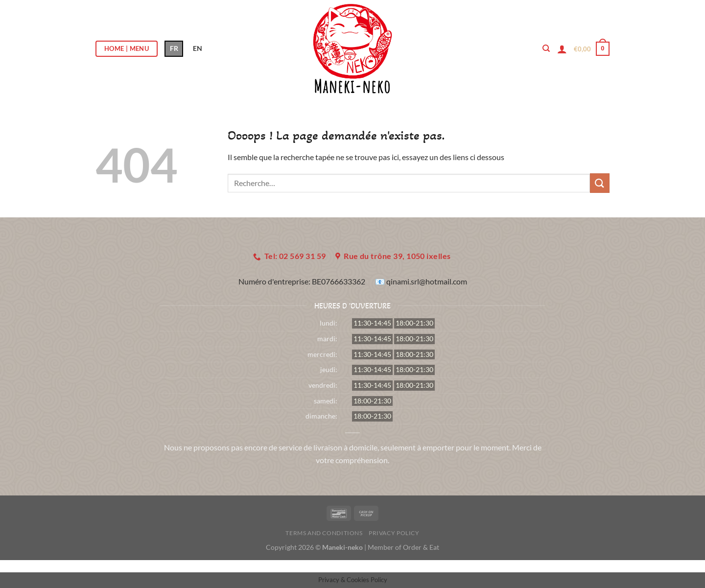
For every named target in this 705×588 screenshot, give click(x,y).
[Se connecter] (562, 49)
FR (174, 48)
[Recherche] (546, 48)
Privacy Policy (394, 533)
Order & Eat (421, 547)
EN (198, 48)
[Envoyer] (600, 183)
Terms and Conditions (324, 533)
